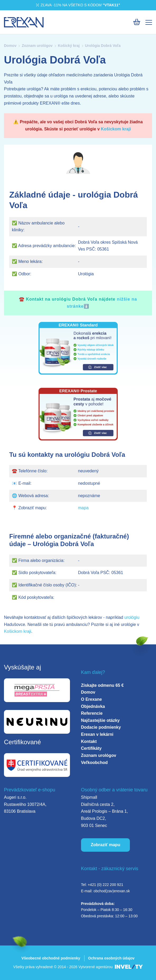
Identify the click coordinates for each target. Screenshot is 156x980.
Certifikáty (91, 748)
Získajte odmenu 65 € (102, 685)
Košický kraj (69, 46)
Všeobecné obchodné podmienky (51, 958)
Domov (10, 46)
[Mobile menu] (149, 22)
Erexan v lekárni (97, 734)
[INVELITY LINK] (129, 967)
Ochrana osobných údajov (111, 958)
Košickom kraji (116, 129)
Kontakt (89, 741)
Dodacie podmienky (101, 727)
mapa (83, 508)
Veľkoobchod (94, 763)
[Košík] (137, 22)
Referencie (92, 713)
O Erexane (91, 699)
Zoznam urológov (37, 46)
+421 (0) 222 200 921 (105, 885)
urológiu (132, 617)
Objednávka (93, 706)
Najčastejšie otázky (100, 720)
